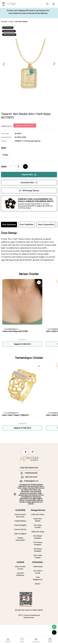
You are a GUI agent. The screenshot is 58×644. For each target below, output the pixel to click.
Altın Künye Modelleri (38, 543)
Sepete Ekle (29, 175)
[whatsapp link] (54, 627)
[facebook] (26, 452)
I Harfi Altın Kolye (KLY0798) (15, 331)
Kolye (11, 22)
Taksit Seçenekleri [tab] (46, 224)
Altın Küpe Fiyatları (38, 526)
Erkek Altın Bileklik (38, 520)
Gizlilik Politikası (20, 521)
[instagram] (33, 452)
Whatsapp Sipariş (29, 190)
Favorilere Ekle (29, 182)
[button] (54, 64)
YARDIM (20, 562)
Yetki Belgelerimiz (38, 578)
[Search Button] (47, 4)
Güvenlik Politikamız (20, 574)
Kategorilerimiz (38, 510)
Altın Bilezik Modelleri (38, 537)
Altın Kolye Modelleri (38, 550)
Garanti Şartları (20, 529)
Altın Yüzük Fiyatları (38, 556)
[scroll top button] (54, 632)
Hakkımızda (38, 567)
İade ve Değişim (20, 534)
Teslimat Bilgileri (20, 525)
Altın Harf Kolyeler (21, 22)
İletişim (38, 584)
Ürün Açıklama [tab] (9, 224)
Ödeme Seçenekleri (20, 539)
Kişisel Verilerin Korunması (20, 516)
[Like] (39, 282)
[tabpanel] (29, 246)
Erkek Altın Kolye (38, 514)
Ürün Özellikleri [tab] (27, 224)
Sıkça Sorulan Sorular (20, 568)
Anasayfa (4, 22)
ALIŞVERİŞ (20, 510)
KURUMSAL (38, 562)
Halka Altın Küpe (38, 532)
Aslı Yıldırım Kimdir (38, 572)
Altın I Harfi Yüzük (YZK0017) (16, 415)
